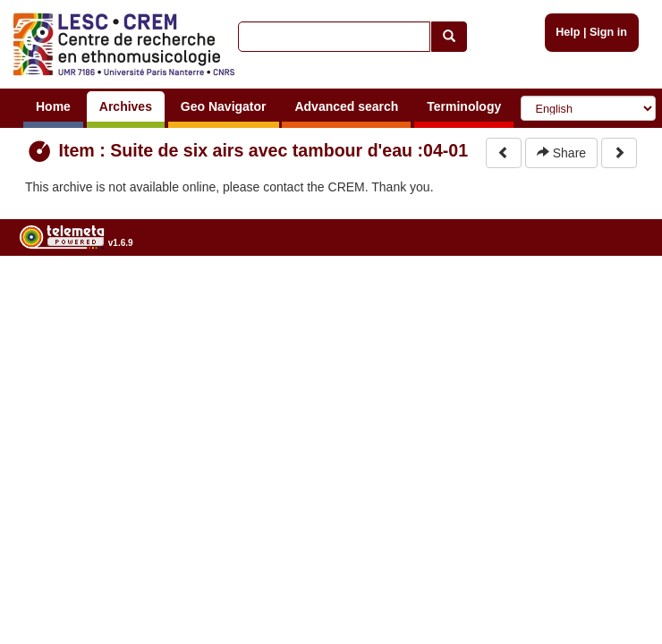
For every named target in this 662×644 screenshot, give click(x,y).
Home (53, 106)
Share (561, 153)
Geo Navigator (224, 106)
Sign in (608, 32)
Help (568, 32)
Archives (126, 106)
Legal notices (618, 288)
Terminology (464, 106)
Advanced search (346, 106)
